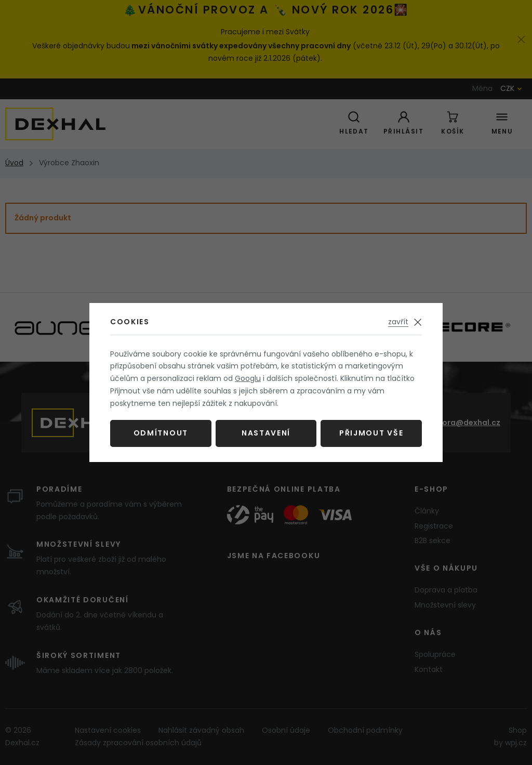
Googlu (248, 378)
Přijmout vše (371, 433)
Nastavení (266, 433)
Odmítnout (161, 433)
